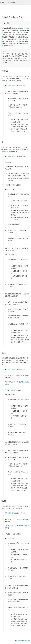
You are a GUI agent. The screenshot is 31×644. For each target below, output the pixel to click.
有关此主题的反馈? (24, 641)
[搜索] (29, 2)
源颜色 (15, 39)
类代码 (25, 39)
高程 (20, 39)
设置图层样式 (11, 85)
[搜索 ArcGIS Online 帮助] (14, 2)
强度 (3, 41)
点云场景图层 (19, 28)
